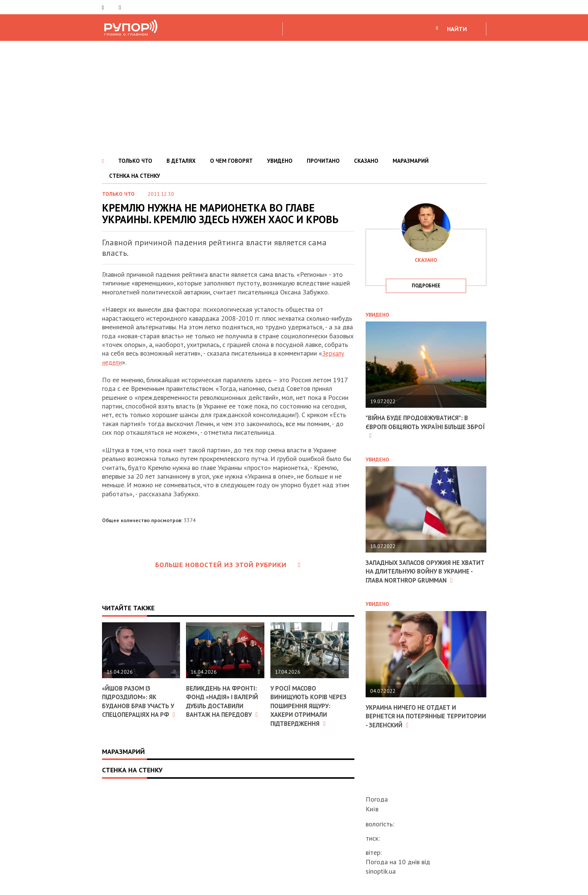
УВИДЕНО (280, 161)
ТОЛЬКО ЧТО (135, 161)
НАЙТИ (457, 29)
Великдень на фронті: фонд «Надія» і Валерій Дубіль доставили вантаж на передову (225, 705)
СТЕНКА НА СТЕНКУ (135, 176)
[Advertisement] (294, 97)
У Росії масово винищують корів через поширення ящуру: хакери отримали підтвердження (301, 710)
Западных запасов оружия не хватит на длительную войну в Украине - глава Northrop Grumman (421, 576)
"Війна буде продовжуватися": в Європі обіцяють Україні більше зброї (421, 426)
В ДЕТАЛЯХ (181, 161)
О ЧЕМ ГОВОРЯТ (231, 161)
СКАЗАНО (366, 161)
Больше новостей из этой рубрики (228, 565)
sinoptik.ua (381, 871)
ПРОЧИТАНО (323, 161)
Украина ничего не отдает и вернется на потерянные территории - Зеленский (414, 724)
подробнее (426, 286)
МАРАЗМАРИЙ (411, 161)
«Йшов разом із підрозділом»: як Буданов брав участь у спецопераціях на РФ (141, 705)
